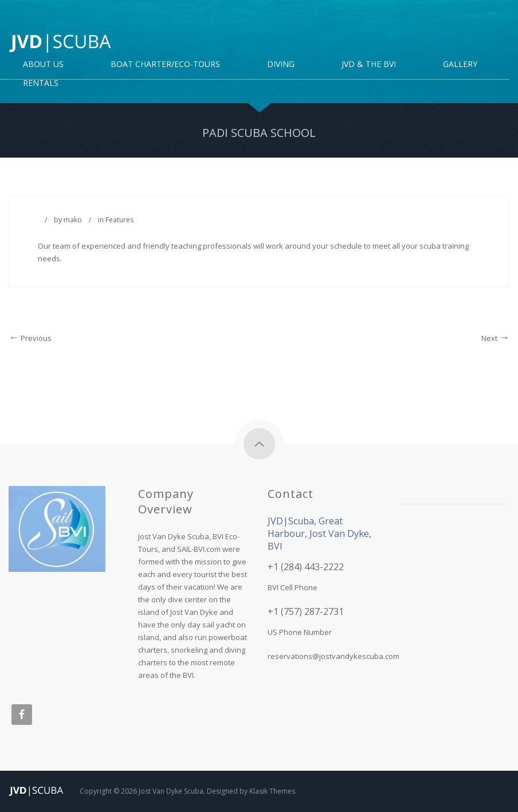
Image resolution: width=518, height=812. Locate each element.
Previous (30, 338)
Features (119, 220)
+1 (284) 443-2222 (306, 567)
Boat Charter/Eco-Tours (165, 65)
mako (73, 220)
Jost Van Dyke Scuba (171, 791)
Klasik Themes (272, 791)
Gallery (460, 65)
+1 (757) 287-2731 (306, 611)
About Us (43, 65)
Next (495, 338)
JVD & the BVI (369, 65)
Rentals (41, 84)
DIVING (281, 65)
